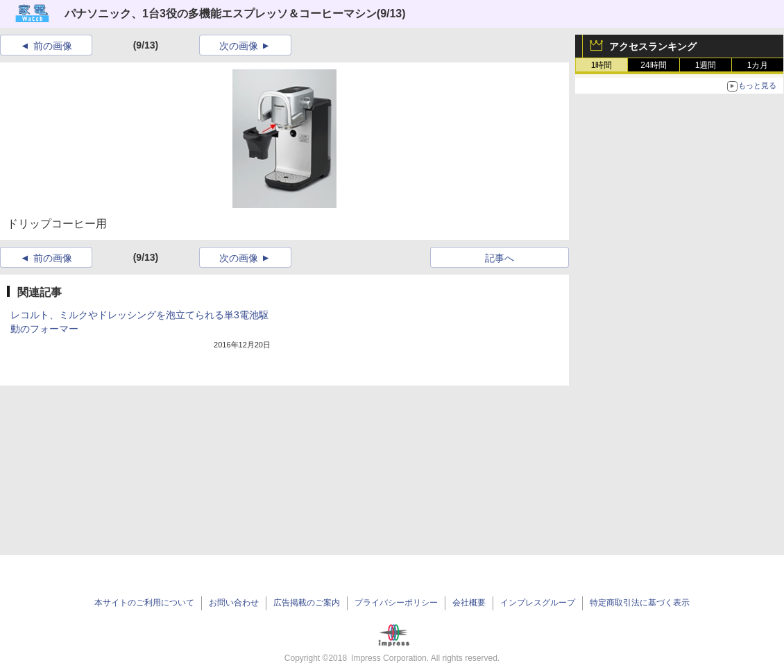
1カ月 (758, 65)
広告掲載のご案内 (307, 603)
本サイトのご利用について (144, 603)
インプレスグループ (538, 603)
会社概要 (469, 603)
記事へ (500, 258)
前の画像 (53, 46)
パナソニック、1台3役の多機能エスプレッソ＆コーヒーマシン (221, 14)
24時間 (653, 65)
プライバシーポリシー (396, 603)
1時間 (602, 65)
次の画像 (239, 46)
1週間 (706, 65)
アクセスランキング (653, 46)
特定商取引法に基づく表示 (640, 603)
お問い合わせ (234, 603)
